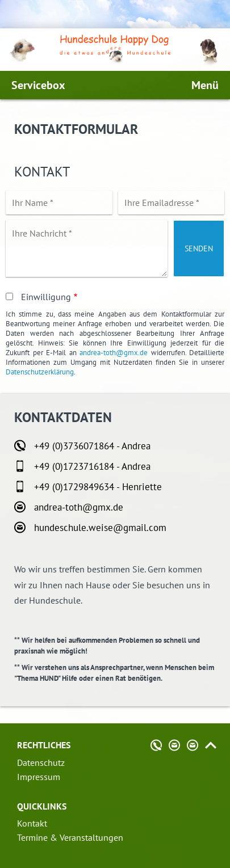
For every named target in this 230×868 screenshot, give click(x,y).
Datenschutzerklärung (40, 372)
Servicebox (38, 85)
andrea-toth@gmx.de (114, 353)
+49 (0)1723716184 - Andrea (92, 466)
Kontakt (32, 823)
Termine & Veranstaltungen (70, 837)
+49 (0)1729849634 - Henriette (98, 487)
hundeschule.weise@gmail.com (100, 528)
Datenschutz (41, 762)
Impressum (39, 777)
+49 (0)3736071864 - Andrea (92, 446)
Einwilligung (46, 297)
